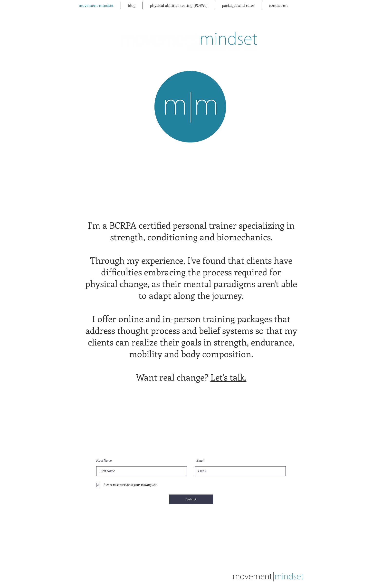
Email (200, 461)
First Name (104, 461)
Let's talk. (229, 377)
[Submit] (191, 499)
